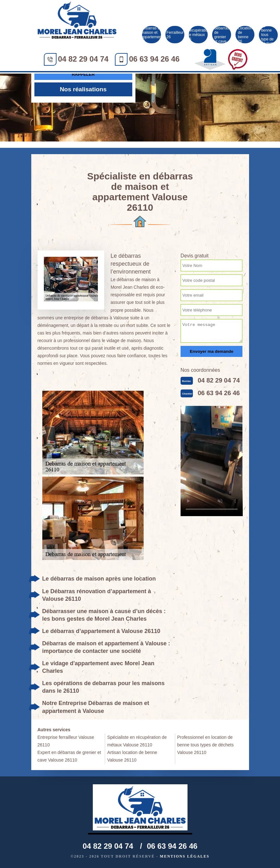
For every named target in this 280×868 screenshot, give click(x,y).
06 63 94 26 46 (154, 59)
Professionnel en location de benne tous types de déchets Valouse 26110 (205, 745)
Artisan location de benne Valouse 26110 (132, 756)
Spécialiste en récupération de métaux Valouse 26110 (137, 741)
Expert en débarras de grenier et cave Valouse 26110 (69, 756)
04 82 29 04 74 (83, 59)
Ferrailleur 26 (175, 35)
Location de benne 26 (245, 35)
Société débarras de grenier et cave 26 (222, 35)
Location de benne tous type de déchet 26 (268, 35)
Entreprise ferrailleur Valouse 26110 (66, 741)
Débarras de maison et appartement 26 (152, 35)
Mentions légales (185, 856)
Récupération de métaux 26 (198, 35)
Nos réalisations (83, 89)
